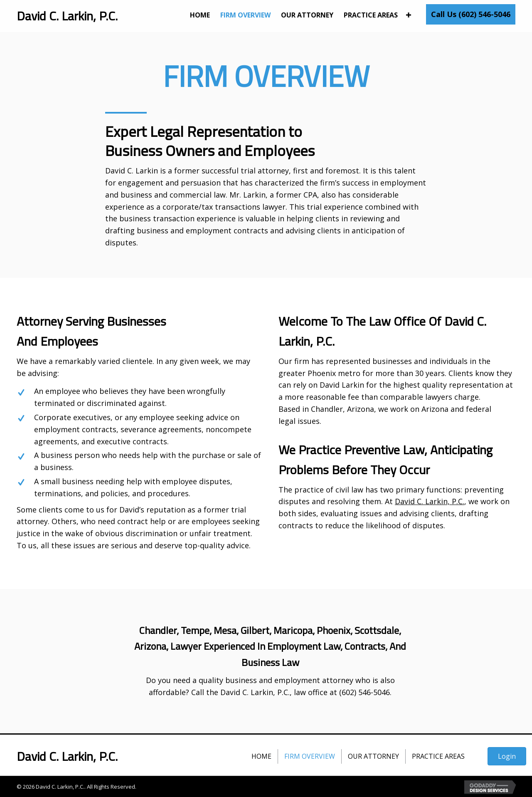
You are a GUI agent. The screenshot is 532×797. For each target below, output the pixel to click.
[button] (471, 14)
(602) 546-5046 (365, 692)
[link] (200, 15)
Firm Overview (310, 756)
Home (261, 756)
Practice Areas (438, 756)
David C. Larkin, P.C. (430, 501)
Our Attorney (373, 756)
